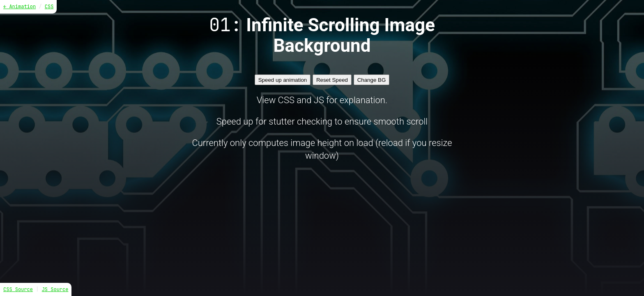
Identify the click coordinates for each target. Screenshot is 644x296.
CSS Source (18, 289)
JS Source (55, 289)
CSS (49, 7)
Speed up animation (283, 80)
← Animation (20, 7)
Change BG (372, 80)
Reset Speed (332, 80)
